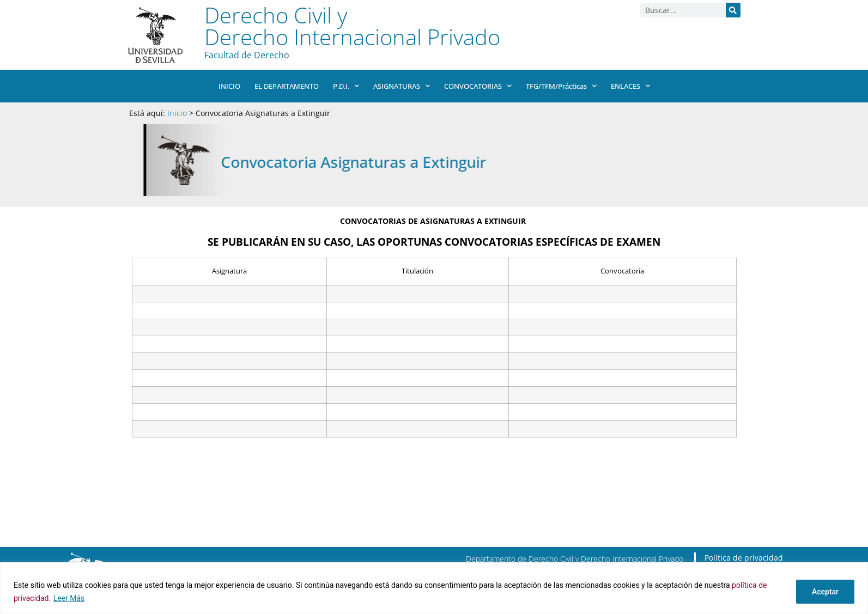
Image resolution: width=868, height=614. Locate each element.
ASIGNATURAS (402, 86)
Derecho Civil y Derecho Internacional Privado (352, 26)
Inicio (177, 113)
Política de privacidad (744, 558)
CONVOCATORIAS (477, 86)
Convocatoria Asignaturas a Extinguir (424, 162)
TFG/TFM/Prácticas (561, 86)
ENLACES (630, 86)
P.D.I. (346, 86)
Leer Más (69, 598)
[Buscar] (733, 10)
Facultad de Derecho (247, 55)
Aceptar (825, 592)
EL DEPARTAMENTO (287, 86)
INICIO (229, 86)
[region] (434, 588)
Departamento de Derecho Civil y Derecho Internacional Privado (575, 559)
